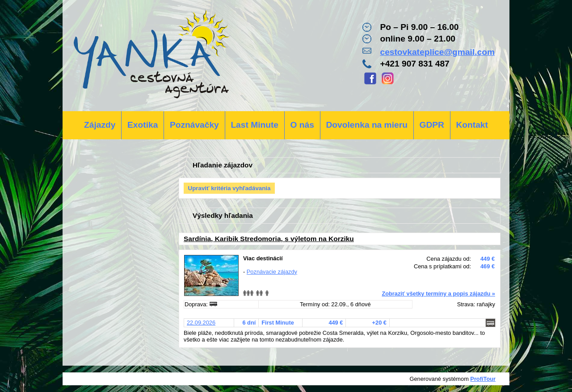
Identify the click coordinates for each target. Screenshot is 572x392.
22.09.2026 (201, 323)
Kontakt (472, 125)
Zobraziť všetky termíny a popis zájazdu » (438, 294)
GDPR (431, 125)
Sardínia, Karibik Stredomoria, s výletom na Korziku (269, 239)
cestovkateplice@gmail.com (437, 52)
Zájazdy (100, 125)
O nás (302, 125)
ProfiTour (483, 379)
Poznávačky (194, 125)
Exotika (143, 125)
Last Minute (254, 125)
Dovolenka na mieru (367, 125)
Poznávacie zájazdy (272, 272)
